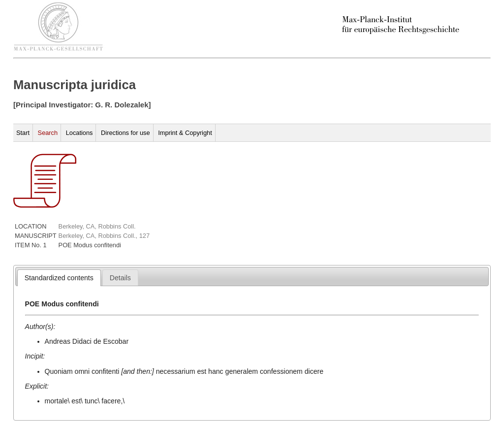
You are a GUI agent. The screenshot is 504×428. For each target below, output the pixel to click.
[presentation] (59, 278)
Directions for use (126, 133)
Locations (79, 133)
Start (23, 133)
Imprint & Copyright (185, 133)
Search (48, 133)
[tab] (59, 278)
